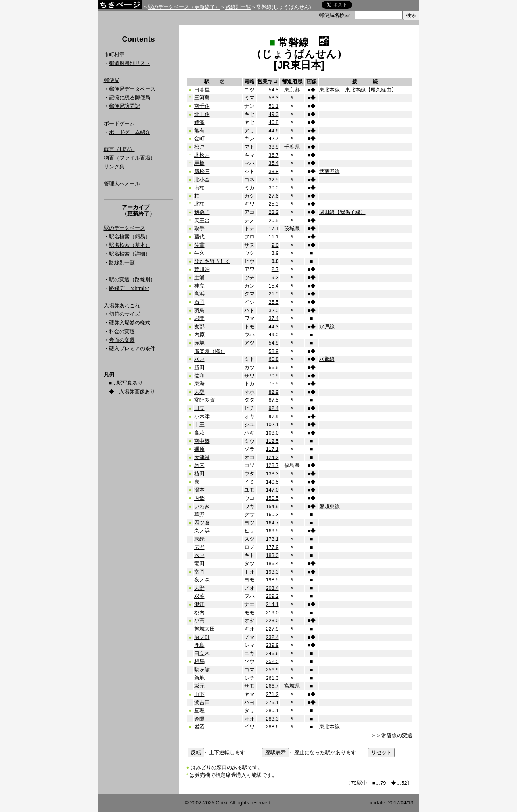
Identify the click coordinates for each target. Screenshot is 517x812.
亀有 (199, 131)
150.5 (272, 498)
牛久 (199, 253)
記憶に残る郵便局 (130, 98)
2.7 (275, 269)
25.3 (274, 204)
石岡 (199, 302)
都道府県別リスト (130, 63)
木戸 (199, 555)
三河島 (202, 98)
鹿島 (199, 645)
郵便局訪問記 (124, 106)
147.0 (272, 490)
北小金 (202, 180)
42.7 (274, 138)
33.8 (274, 171)
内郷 (199, 498)
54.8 (274, 343)
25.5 (274, 302)
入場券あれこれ (122, 306)
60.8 (274, 359)
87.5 (274, 400)
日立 (199, 408)
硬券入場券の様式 (130, 323)
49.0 (274, 335)
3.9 (275, 253)
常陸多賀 (205, 400)
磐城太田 (205, 629)
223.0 (272, 620)
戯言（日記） (119, 149)
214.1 (272, 604)
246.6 (272, 653)
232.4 (272, 637)
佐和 (199, 376)
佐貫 (199, 245)
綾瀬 (199, 122)
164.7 (272, 523)
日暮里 (202, 90)
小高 (199, 620)
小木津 (202, 416)
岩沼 (199, 727)
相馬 (199, 661)
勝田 (199, 367)
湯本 (199, 490)
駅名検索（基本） (130, 245)
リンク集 (114, 167)
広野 (199, 547)
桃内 (199, 613)
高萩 (199, 433)
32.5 (274, 180)
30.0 (274, 188)
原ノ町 (202, 637)
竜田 (199, 563)
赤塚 (199, 343)
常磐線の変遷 (397, 735)
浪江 (199, 604)
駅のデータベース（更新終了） (184, 7)
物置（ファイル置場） (130, 158)
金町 (199, 138)
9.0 (275, 245)
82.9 (274, 392)
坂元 (199, 686)
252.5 (272, 661)
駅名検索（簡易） (130, 237)
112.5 (272, 441)
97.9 (274, 416)
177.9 (272, 547)
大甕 (199, 392)
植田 (199, 474)
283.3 (272, 719)
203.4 (272, 588)
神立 (199, 286)
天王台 (202, 220)
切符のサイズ (124, 314)
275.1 (272, 702)
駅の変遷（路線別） (132, 279)
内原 (199, 335)
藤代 (199, 237)
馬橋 (199, 163)
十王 (199, 424)
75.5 (274, 384)
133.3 (272, 474)
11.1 (274, 237)
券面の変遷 (122, 340)
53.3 (274, 98)
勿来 (199, 465)
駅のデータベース (124, 228)
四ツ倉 (202, 523)
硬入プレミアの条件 (132, 348)
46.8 (274, 122)
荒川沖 (202, 269)
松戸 (199, 147)
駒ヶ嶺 (202, 670)
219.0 (272, 613)
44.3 (274, 327)
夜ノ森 (202, 580)
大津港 (202, 457)
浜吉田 (202, 702)
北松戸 (202, 155)
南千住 (202, 106)
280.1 (272, 710)
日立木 (202, 653)
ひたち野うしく (212, 261)
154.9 (272, 506)
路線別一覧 (238, 7)
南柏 (199, 188)
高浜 (199, 294)
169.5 (272, 531)
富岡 (199, 572)
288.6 (272, 727)
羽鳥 (199, 310)
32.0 (274, 310)
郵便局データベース (132, 89)
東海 (199, 384)
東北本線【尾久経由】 (371, 90)
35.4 (274, 163)
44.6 (274, 131)
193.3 (272, 572)
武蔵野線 (329, 171)
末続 (199, 539)
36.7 (274, 155)
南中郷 (202, 441)
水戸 (199, 359)
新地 (199, 678)
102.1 (272, 424)
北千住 (202, 114)
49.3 (274, 114)
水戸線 (327, 327)
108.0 (272, 433)
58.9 (274, 351)
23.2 (274, 212)
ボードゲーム (119, 123)
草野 (199, 514)
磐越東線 (329, 506)
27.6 (274, 196)
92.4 (274, 408)
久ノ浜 (202, 531)
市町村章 (114, 54)
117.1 (272, 449)
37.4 (274, 318)
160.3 (272, 514)
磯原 (199, 449)
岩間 (199, 318)
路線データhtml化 (129, 288)
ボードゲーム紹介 (130, 132)
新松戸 (202, 171)
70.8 (274, 376)
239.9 (272, 645)
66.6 (274, 367)
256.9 (272, 670)
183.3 (272, 555)
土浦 (199, 277)
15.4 (274, 286)
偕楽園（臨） (210, 351)
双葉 (199, 596)
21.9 (274, 294)
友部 (199, 327)
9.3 (275, 277)
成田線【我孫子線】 (342, 212)
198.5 (272, 580)
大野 (199, 588)
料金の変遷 (122, 331)
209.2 (272, 596)
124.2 (272, 457)
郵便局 (112, 80)
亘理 (199, 710)
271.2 (272, 694)
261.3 (272, 678)
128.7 (272, 465)
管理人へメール (122, 184)
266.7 (272, 686)
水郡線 (327, 359)
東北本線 (329, 90)
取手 (199, 228)
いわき (202, 506)
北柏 (199, 204)
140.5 (272, 482)
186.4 (272, 563)
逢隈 (199, 719)
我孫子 (202, 212)
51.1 (274, 106)
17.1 (274, 228)
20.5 (274, 220)
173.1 (272, 539)
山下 (199, 694)
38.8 (274, 147)
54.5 (274, 90)
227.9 (272, 629)
